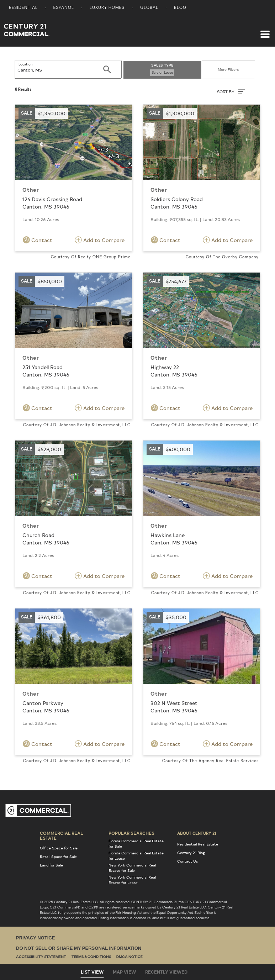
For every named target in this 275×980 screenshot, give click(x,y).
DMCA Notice (129, 957)
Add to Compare (100, 240)
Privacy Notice (35, 938)
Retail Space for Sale (58, 857)
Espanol (64, 8)
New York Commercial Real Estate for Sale (132, 868)
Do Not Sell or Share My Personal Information (79, 948)
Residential (23, 8)
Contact (38, 240)
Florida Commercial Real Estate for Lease (136, 856)
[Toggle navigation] (265, 31)
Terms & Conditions (91, 957)
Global (149, 8)
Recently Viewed (166, 972)
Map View (124, 972)
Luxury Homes (107, 8)
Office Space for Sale (59, 848)
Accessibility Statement (41, 957)
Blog (180, 8)
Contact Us (187, 861)
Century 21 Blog (191, 853)
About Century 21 (197, 833)
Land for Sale (51, 865)
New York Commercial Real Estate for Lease (132, 880)
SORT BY (231, 91)
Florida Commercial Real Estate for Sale (136, 844)
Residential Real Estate (198, 844)
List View (92, 972)
